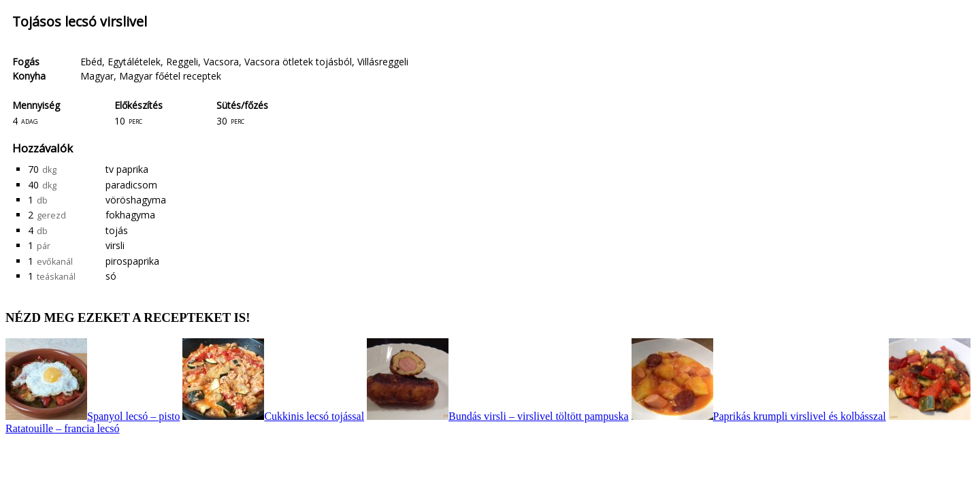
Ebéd (91, 62)
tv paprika (127, 169)
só (111, 276)
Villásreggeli (383, 62)
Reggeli (182, 62)
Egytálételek (134, 62)
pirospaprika (132, 261)
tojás (117, 230)
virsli (115, 245)
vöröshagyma (136, 200)
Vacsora (221, 62)
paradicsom (131, 185)
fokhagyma (130, 215)
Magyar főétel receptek (170, 76)
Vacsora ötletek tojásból (298, 62)
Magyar (97, 76)
